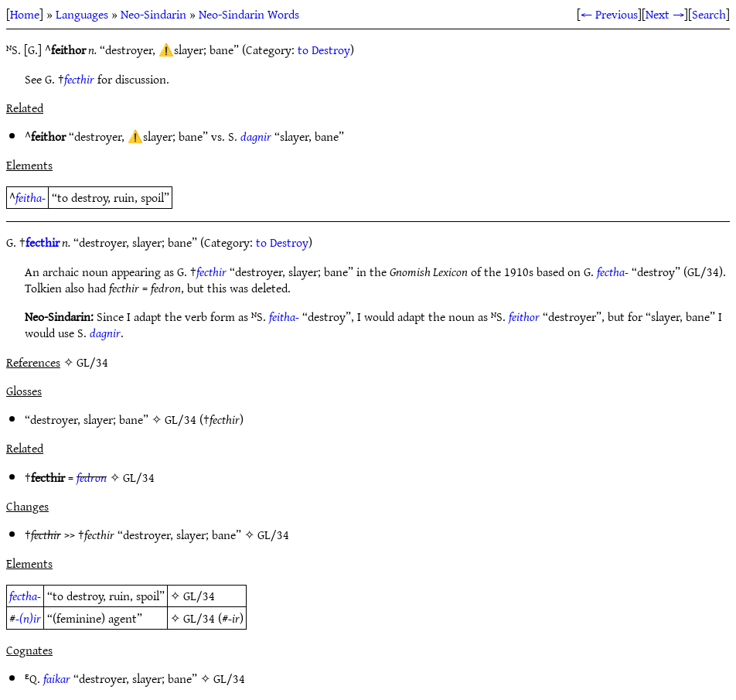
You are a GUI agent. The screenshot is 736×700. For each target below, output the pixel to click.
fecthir (79, 79)
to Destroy (324, 50)
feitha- (31, 197)
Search (709, 14)
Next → (665, 14)
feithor (524, 316)
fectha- (613, 271)
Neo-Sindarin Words (249, 14)
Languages (82, 14)
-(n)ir (28, 618)
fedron (92, 477)
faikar (57, 678)
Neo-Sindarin (153, 14)
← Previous (609, 14)
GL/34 (181, 419)
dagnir (256, 136)
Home (25, 14)
